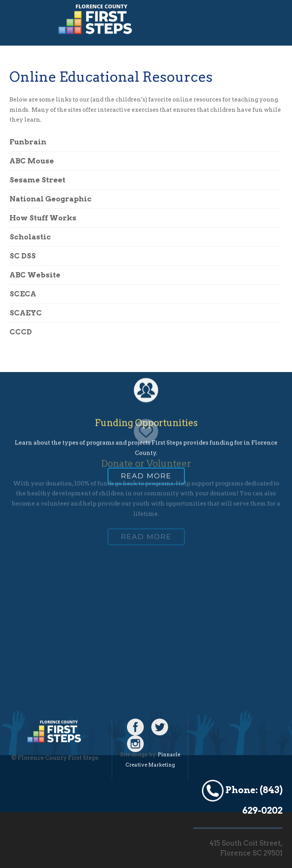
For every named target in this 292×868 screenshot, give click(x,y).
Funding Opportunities (146, 396)
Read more (146, 449)
